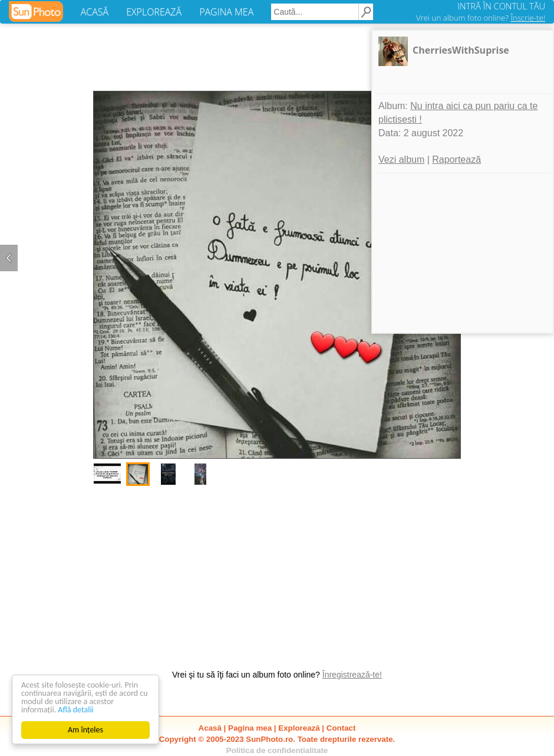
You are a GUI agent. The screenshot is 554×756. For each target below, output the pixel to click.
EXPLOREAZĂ (154, 12)
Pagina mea (250, 728)
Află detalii (76, 710)
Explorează (299, 728)
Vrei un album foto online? (481, 18)
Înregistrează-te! (352, 675)
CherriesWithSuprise (461, 50)
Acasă (210, 728)
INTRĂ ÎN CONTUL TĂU (501, 6)
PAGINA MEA (226, 12)
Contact (341, 728)
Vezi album (401, 160)
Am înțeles (85, 730)
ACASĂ (95, 12)
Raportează (456, 160)
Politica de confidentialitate (277, 750)
